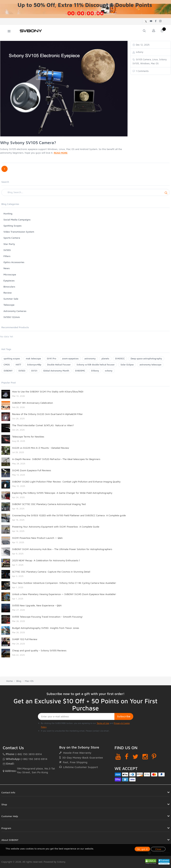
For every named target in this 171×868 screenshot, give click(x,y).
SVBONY (8, 371)
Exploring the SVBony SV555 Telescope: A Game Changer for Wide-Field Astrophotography (62, 493)
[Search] (85, 192)
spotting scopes (12, 358)
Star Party (9, 244)
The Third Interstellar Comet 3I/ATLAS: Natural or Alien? (43, 425)
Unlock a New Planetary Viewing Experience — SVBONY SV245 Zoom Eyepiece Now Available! (64, 594)
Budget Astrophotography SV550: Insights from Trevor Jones (46, 628)
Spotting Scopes (12, 226)
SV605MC (80, 371)
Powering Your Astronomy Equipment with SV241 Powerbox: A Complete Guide (56, 527)
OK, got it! (142, 849)
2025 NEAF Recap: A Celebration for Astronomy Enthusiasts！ (46, 560)
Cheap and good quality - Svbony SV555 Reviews (39, 650)
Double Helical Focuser (59, 365)
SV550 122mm (12, 317)
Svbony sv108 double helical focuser (96, 365)
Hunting (8, 213)
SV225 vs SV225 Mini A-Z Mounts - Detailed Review (41, 448)
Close (158, 849)
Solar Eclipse (127, 365)
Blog (19, 681)
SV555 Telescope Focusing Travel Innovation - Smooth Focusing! (47, 617)
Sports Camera (12, 238)
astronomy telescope (150, 365)
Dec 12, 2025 (142, 45)
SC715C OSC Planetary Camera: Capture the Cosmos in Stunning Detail (51, 572)
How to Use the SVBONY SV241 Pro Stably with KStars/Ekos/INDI (48, 391)
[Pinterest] (154, 757)
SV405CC (120, 358)
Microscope (10, 274)
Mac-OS (29, 681)
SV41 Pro (52, 358)
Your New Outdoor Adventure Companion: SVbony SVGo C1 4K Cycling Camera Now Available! (64, 583)
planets (105, 358)
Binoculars (9, 287)
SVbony (95, 371)
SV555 (7, 250)
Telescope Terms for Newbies (28, 437)
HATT (19, 365)
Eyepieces (9, 280)
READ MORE (61, 153)
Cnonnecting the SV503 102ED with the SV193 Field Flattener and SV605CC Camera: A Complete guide (69, 515)
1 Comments (142, 71)
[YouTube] (118, 757)
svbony (109, 371)
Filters (7, 256)
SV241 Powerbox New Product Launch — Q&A (37, 538)
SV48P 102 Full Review (25, 639)
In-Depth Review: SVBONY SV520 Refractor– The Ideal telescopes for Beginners (56, 459)
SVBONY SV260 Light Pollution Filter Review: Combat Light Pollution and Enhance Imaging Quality (66, 482)
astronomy (90, 358)
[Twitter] (135, 757)
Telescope (9, 305)
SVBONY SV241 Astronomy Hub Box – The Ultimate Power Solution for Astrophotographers (62, 549)
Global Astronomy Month (56, 371)
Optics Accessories (14, 262)
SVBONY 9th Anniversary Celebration (33, 403)
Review (8, 293)
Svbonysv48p (34, 365)
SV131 (34, 371)
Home (9, 681)
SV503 (22, 371)
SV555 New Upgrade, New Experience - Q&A (37, 605)
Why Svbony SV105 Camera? (28, 143)
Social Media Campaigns (17, 220)
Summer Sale (11, 299)
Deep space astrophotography (146, 358)
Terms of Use (103, 723)
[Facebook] (127, 757)
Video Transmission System (19, 232)
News (7, 268)
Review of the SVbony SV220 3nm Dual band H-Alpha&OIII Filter (47, 414)
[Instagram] (145, 757)
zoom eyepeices (70, 358)
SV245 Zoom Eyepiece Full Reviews (32, 470)
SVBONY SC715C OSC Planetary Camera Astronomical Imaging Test (49, 504)
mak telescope (33, 358)
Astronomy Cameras (15, 311)
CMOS (7, 365)
